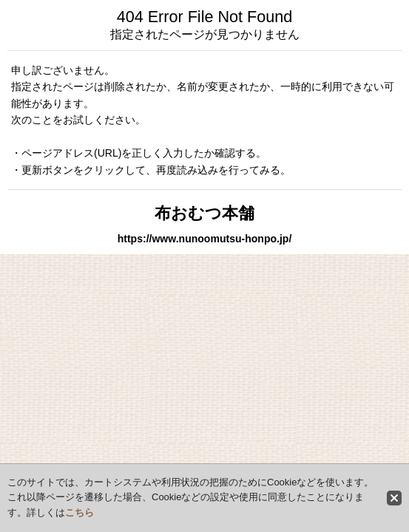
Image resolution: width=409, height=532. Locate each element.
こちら (80, 512)
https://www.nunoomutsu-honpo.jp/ (205, 239)
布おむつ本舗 (204, 213)
